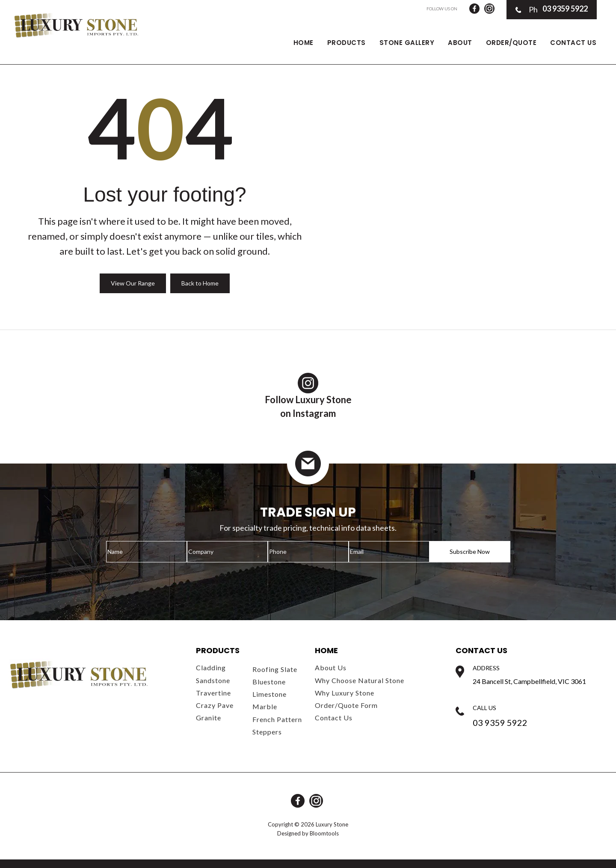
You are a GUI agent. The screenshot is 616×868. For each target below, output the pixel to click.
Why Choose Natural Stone (360, 680)
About (460, 43)
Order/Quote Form (346, 705)
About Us (331, 667)
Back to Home (200, 283)
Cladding (211, 667)
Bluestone (269, 682)
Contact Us (573, 43)
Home (304, 43)
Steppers (267, 732)
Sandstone (213, 680)
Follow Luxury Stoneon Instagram (308, 396)
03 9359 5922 (552, 9)
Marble (265, 706)
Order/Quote (511, 43)
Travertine (213, 693)
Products (346, 43)
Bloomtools (324, 833)
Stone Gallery (407, 43)
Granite (209, 718)
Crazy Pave (215, 705)
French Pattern (277, 719)
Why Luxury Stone (345, 693)
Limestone (269, 694)
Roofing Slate (275, 669)
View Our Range (133, 283)
